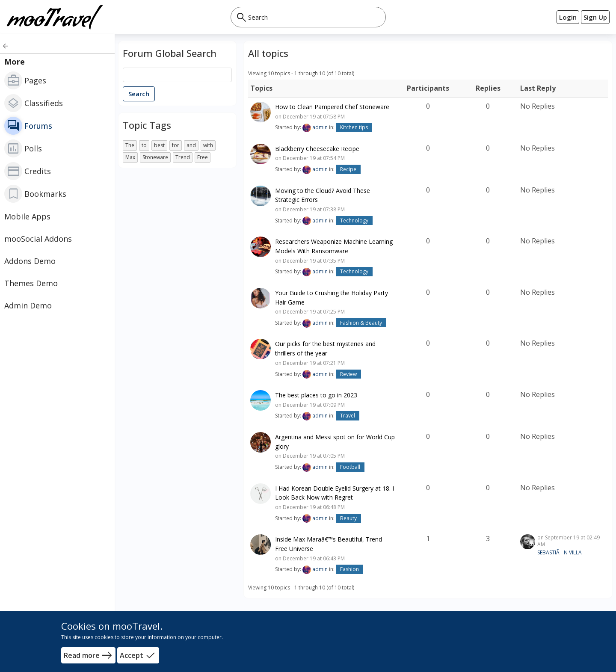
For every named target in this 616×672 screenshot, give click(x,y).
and (191, 145)
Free (203, 157)
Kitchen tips (354, 127)
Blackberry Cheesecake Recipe (317, 148)
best (159, 145)
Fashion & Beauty (361, 323)
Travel (348, 416)
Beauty (348, 518)
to (144, 145)
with (208, 145)
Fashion (349, 569)
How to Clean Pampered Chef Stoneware (332, 107)
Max (130, 157)
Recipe (348, 169)
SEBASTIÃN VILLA (560, 552)
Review (348, 374)
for (176, 145)
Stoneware (155, 157)
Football (350, 467)
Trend (183, 157)
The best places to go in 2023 (316, 395)
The (130, 145)
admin (320, 127)
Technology (354, 221)
